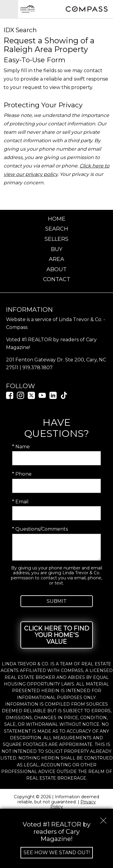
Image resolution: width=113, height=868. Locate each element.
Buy (57, 249)
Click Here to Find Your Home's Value (57, 635)
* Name (21, 447)
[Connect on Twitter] (31, 397)
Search (57, 229)
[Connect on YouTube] (42, 397)
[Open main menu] (9, 9)
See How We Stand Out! (57, 853)
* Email (20, 502)
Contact (57, 279)
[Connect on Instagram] (20, 397)
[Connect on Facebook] (10, 397)
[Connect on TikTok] (64, 397)
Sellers (56, 239)
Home (57, 219)
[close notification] (103, 818)
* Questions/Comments (40, 529)
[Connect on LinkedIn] (53, 397)
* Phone (22, 474)
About (56, 269)
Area (56, 259)
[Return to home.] (41, 9)
